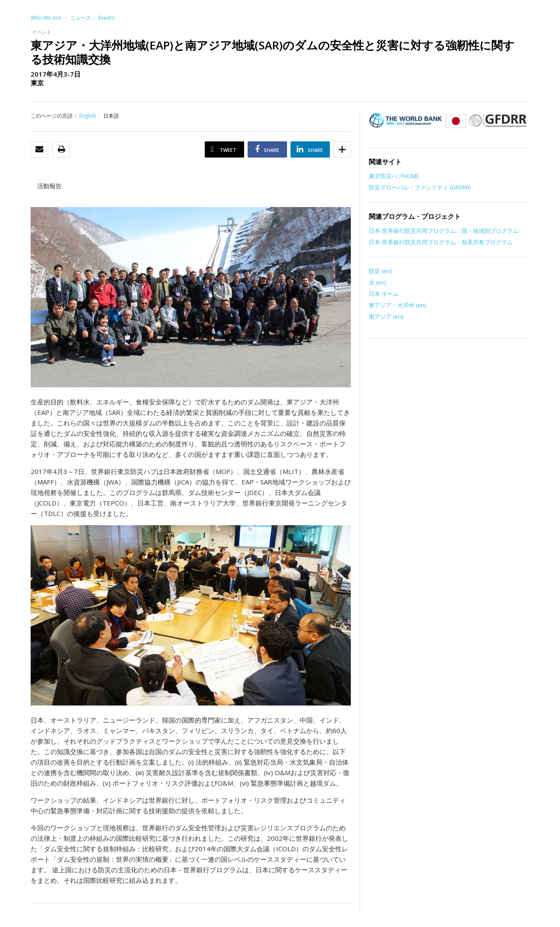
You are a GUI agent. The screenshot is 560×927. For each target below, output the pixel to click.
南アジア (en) (386, 316)
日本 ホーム (384, 294)
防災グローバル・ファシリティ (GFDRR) (420, 187)
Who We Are (46, 18)
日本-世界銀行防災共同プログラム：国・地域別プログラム (444, 231)
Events (106, 18)
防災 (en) (380, 271)
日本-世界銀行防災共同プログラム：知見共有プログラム (441, 242)
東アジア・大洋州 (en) (397, 305)
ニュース (80, 18)
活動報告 (49, 186)
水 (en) (377, 282)
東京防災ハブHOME (394, 176)
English (88, 116)
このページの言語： (54, 116)
